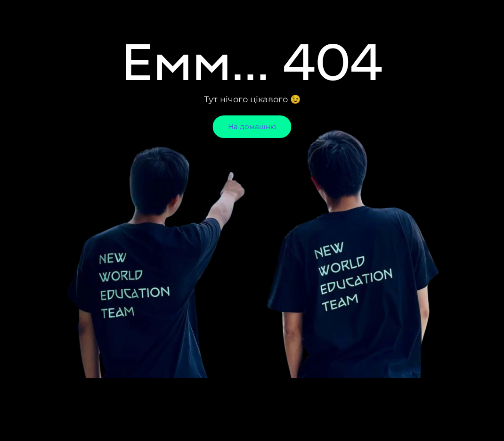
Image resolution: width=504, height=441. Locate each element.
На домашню (252, 127)
